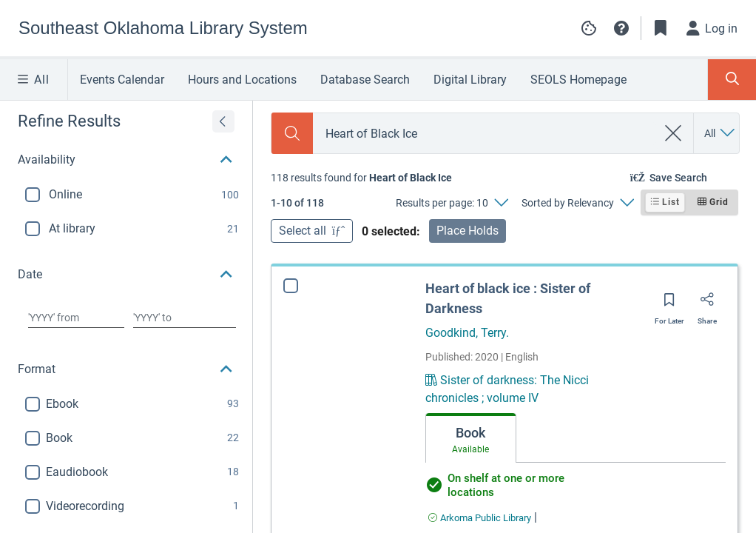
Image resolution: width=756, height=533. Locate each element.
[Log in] (712, 28)
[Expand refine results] (223, 121)
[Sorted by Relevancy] (577, 203)
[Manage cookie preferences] (589, 28)
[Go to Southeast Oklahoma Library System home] (163, 28)
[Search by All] (720, 133)
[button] (621, 28)
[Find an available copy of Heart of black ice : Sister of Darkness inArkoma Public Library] (480, 518)
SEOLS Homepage (578, 80)
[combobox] (485, 134)
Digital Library (470, 80)
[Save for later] (669, 304)
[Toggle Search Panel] (732, 80)
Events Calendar (122, 80)
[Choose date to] (185, 318)
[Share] (707, 304)
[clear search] (674, 133)
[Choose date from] (76, 318)
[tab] (471, 438)
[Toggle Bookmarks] (661, 28)
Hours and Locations (242, 80)
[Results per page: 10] (452, 203)
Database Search (365, 80)
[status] (361, 178)
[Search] (292, 133)
